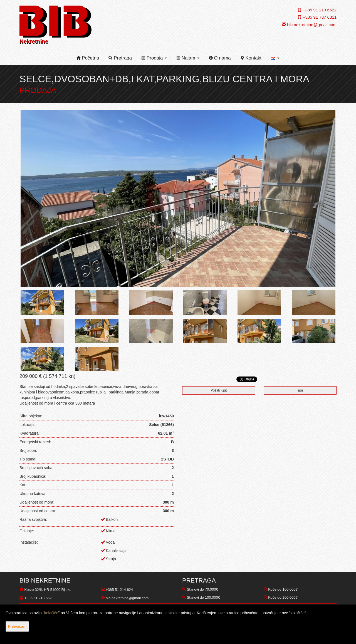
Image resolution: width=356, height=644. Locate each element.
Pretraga (120, 58)
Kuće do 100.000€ (283, 589)
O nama (220, 58)
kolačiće (51, 613)
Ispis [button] (300, 390)
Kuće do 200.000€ (283, 597)
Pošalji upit (219, 390)
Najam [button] (188, 58)
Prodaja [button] (154, 58)
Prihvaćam (17, 626)
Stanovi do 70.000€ (202, 589)
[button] (275, 58)
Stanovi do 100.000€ (203, 597)
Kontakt (251, 58)
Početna (88, 58)
